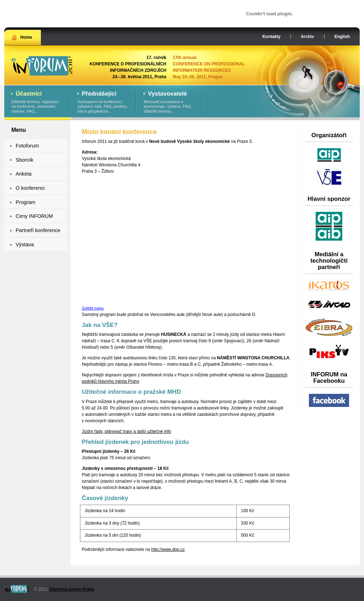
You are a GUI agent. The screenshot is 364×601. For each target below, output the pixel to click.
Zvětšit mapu (93, 308)
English (342, 37)
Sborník (25, 160)
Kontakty (271, 37)
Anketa (24, 174)
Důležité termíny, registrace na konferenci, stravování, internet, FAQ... (37, 102)
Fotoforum (27, 146)
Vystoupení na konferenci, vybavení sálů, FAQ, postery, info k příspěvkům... (103, 102)
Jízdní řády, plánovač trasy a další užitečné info (126, 431)
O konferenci (30, 188)
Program (25, 202)
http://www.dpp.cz (168, 549)
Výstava (25, 245)
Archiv (307, 37)
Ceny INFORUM (34, 216)
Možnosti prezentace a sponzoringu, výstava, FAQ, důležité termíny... (169, 102)
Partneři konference (38, 230)
